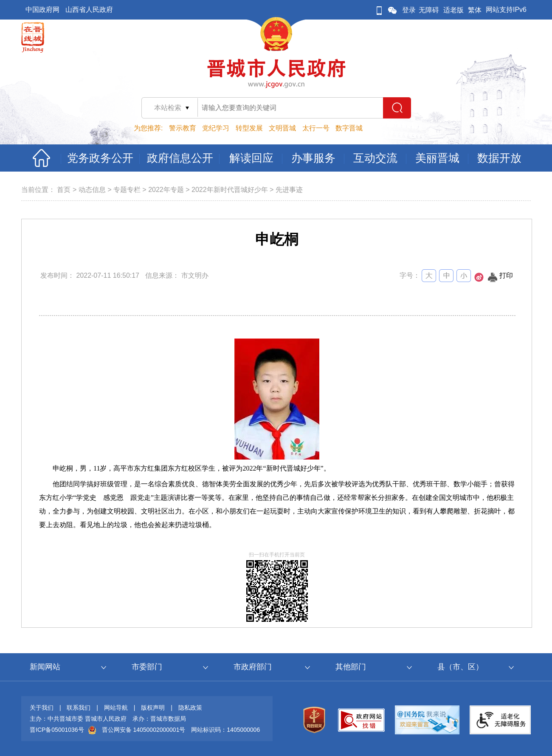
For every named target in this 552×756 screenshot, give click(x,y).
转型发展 (249, 128)
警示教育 (183, 128)
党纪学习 (216, 128)
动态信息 (92, 190)
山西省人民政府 (89, 10)
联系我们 (79, 708)
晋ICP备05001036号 (57, 730)
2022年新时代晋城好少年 (230, 190)
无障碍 (429, 10)
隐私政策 (190, 708)
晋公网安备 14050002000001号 (144, 730)
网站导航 (116, 708)
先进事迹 (289, 190)
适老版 (453, 10)
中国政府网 (42, 10)
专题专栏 (127, 190)
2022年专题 (166, 190)
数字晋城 (349, 128)
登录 (409, 10)
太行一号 (316, 128)
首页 (64, 190)
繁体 (475, 10)
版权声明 (153, 708)
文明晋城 (282, 128)
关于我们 (42, 708)
